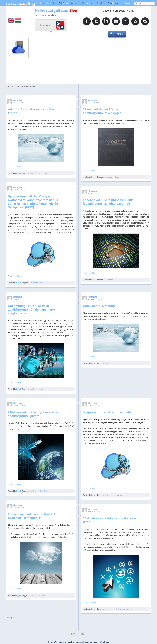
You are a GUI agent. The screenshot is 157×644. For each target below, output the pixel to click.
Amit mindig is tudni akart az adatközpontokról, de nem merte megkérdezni (31, 310)
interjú (47, 173)
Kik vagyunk (87, 3)
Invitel (42, 389)
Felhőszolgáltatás (52, 10)
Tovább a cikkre (14, 167)
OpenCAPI (44, 491)
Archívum (127, 3)
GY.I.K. (100, 3)
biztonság (118, 495)
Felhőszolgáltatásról (68, 3)
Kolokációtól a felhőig (99, 306)
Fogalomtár (113, 3)
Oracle (42, 595)
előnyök (118, 609)
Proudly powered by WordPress (96, 642)
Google (117, 177)
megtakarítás (127, 609)
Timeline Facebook (75, 642)
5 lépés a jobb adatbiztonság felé (107, 412)
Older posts (10, 618)
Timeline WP (53, 642)
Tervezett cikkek (47, 3)
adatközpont (33, 173)
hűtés (42, 173)
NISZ (42, 283)
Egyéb (19, 173)
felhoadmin (18, 100)
